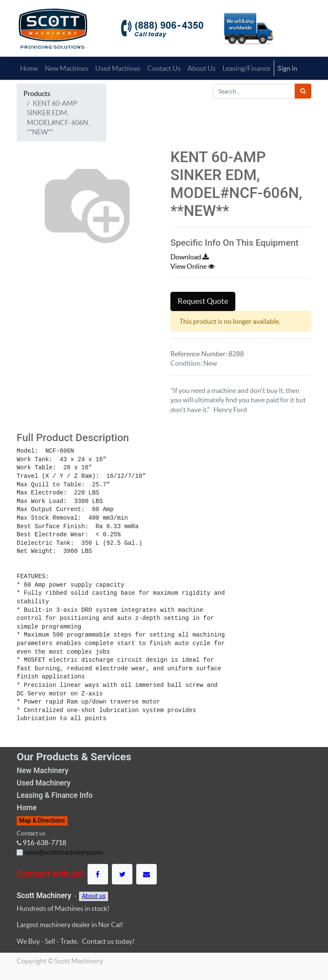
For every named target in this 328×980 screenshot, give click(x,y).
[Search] (303, 91)
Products (37, 93)
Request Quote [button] (203, 301)
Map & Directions (42, 820)
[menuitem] (29, 68)
